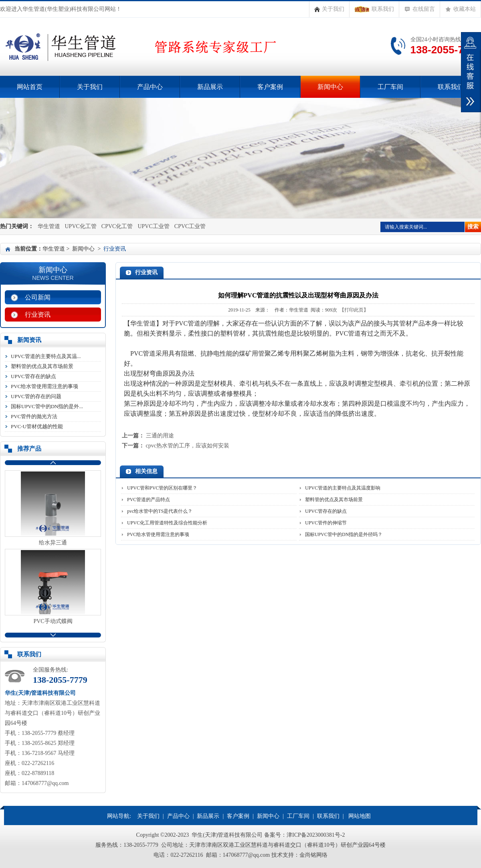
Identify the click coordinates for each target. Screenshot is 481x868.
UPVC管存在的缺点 (33, 376)
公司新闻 (38, 297)
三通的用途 (160, 436)
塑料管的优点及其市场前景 (42, 366)
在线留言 (419, 9)
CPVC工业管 (190, 226)
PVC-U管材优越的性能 (37, 426)
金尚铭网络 (313, 855)
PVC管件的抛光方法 (34, 416)
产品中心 (150, 87)
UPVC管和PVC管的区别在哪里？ (162, 488)
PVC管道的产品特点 (149, 500)
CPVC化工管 (117, 226)
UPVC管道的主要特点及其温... (46, 356)
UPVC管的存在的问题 (36, 396)
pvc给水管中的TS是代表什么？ (160, 511)
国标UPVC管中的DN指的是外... (47, 406)
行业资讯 (38, 315)
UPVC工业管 (153, 226)
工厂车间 (390, 87)
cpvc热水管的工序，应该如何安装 (188, 446)
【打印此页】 (354, 310)
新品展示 (210, 87)
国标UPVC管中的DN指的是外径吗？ (344, 534)
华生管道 (49, 226)
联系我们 (374, 9)
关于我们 (329, 9)
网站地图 (360, 816)
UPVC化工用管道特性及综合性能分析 (167, 523)
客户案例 (270, 87)
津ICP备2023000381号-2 (316, 835)
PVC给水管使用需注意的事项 (44, 386)
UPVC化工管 (81, 226)
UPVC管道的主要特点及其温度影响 (343, 488)
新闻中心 (330, 87)
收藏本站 (460, 9)
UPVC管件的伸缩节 (326, 523)
